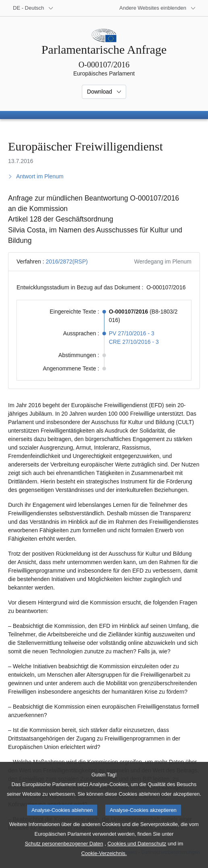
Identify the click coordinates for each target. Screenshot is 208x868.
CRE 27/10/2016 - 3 (134, 342)
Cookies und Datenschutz (137, 859)
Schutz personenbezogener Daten (64, 859)
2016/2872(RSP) (67, 261)
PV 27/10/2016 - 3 (132, 333)
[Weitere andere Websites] (158, 8)
